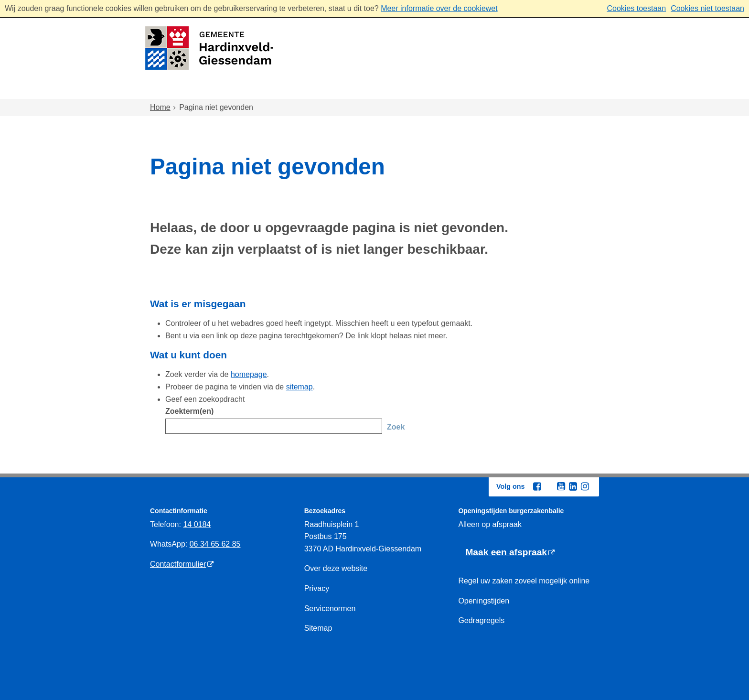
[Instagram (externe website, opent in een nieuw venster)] (585, 486)
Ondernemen (489, 90)
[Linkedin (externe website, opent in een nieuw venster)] (573, 486)
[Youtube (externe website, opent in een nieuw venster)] (561, 486)
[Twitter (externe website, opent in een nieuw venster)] (549, 487)
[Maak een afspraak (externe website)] (510, 553)
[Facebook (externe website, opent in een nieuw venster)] (537, 486)
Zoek (396, 427)
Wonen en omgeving (246, 90)
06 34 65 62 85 (215, 544)
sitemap (300, 387)
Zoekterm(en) (189, 411)
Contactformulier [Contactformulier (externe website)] (178, 564)
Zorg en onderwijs (348, 90)
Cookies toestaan (636, 8)
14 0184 (197, 524)
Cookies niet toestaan (707, 8)
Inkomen (424, 90)
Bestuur (552, 90)
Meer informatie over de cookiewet (439, 8)
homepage (249, 374)
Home (171, 90)
